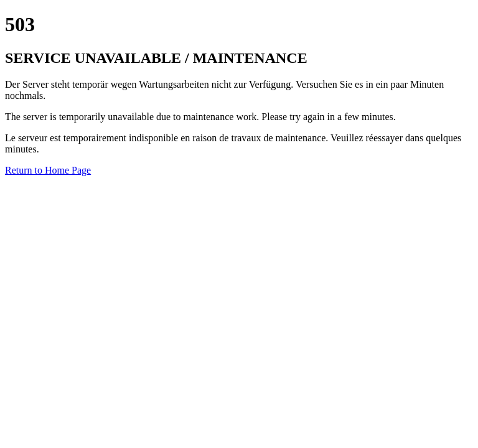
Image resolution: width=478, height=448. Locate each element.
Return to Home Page (48, 170)
